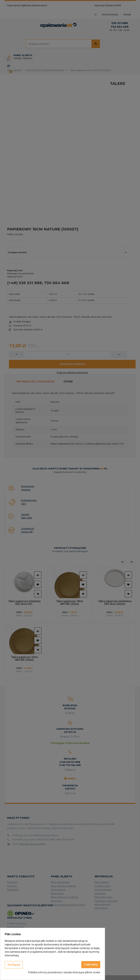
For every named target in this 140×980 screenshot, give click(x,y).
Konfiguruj (14, 965)
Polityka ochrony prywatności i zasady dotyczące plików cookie (64, 972)
